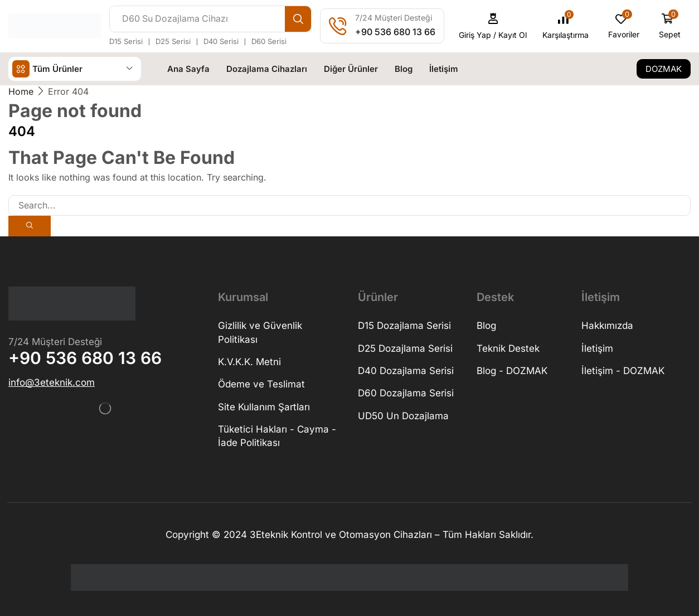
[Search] (298, 19)
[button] (493, 26)
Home (21, 91)
